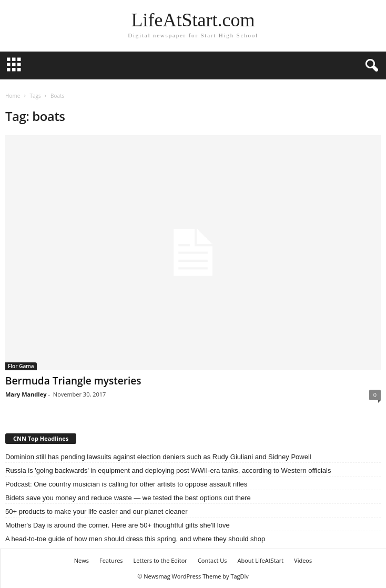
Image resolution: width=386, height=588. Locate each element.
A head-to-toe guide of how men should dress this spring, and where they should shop (135, 539)
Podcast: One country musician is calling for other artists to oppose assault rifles (126, 484)
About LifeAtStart (261, 560)
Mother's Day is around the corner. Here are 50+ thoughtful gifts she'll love (118, 525)
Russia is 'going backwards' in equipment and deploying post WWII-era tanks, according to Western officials (168, 470)
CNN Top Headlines (41, 438)
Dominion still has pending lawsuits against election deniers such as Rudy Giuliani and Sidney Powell (158, 457)
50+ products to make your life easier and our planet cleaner (96, 511)
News (82, 560)
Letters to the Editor (160, 560)
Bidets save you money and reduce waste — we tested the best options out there (128, 498)
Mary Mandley (26, 394)
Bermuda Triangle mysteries (73, 381)
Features (111, 560)
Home (13, 96)
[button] (370, 66)
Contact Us (212, 560)
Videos (303, 560)
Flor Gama (21, 366)
